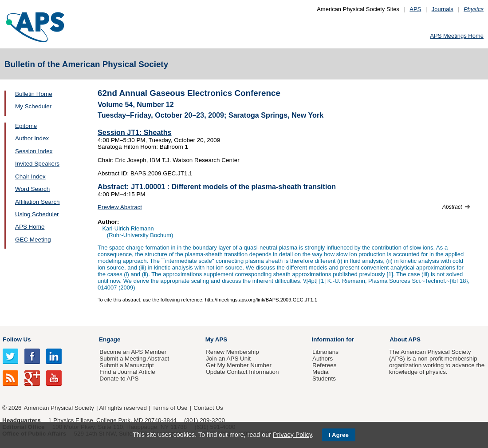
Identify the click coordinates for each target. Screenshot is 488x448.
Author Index (32, 138)
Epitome (26, 126)
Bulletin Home (34, 94)
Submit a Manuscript (126, 365)
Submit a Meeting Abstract (134, 359)
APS (415, 9)
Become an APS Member (133, 352)
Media (321, 372)
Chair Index (30, 176)
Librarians (325, 352)
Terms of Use (170, 408)
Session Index (34, 151)
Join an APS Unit (228, 359)
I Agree (339, 435)
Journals (443, 9)
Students (324, 379)
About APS (405, 339)
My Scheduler (33, 106)
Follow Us (17, 339)
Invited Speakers (37, 164)
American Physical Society (59, 408)
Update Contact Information (242, 372)
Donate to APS (119, 379)
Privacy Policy (292, 435)
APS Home (30, 227)
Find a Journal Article (127, 372)
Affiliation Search (37, 202)
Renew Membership (232, 352)
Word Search (32, 189)
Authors (323, 359)
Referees (325, 365)
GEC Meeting (33, 240)
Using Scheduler (37, 214)
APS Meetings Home (457, 36)
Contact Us (208, 408)
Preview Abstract (120, 207)
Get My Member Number (239, 365)
